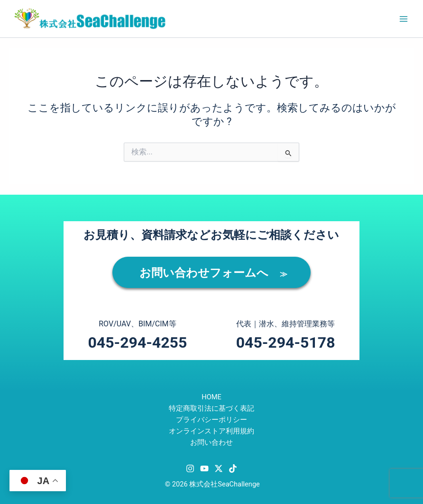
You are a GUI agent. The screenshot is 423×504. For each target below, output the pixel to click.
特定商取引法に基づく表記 (211, 408)
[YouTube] (204, 468)
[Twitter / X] (219, 468)
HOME (211, 397)
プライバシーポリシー (211, 420)
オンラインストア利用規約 (211, 431)
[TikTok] (233, 468)
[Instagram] (190, 468)
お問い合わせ (211, 442)
